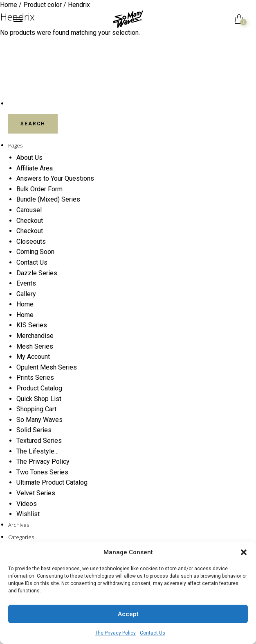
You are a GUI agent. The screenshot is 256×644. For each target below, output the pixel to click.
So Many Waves (39, 420)
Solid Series (34, 430)
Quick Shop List (39, 399)
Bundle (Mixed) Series (48, 199)
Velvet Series (36, 493)
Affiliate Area (35, 168)
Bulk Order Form (39, 189)
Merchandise (35, 336)
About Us (29, 158)
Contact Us (153, 633)
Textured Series (39, 441)
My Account (33, 357)
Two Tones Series (42, 472)
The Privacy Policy (115, 633)
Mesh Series (35, 346)
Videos (27, 504)
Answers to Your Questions (55, 178)
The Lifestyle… (37, 451)
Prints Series (35, 378)
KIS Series (32, 325)
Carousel (29, 210)
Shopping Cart (36, 409)
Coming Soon (35, 252)
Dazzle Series (37, 273)
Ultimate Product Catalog (52, 482)
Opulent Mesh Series (47, 367)
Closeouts (31, 241)
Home (25, 304)
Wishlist (28, 514)
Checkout (30, 221)
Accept (128, 614)
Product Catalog (39, 388)
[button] (244, 552)
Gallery (26, 294)
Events (26, 283)
